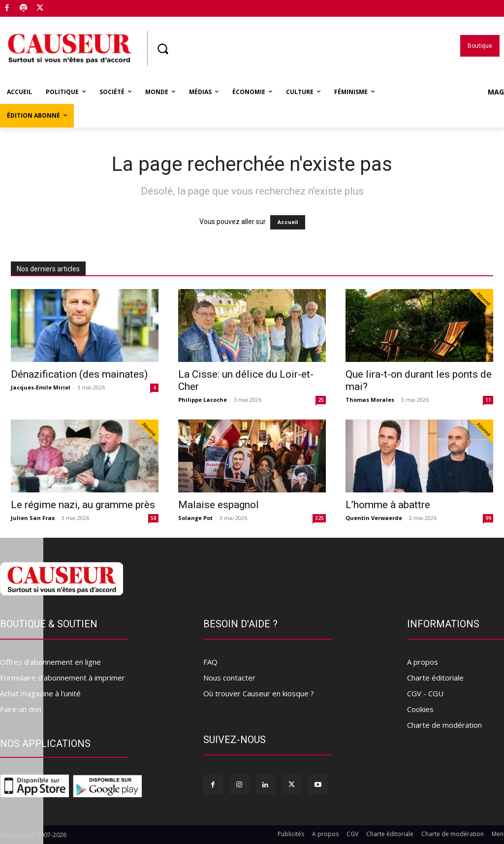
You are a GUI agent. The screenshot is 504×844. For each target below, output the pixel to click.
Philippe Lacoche (203, 400)
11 (488, 400)
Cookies (420, 709)
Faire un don (21, 709)
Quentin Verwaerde (374, 518)
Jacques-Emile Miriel (41, 387)
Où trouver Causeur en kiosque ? (259, 693)
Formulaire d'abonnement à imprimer (63, 678)
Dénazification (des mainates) (79, 374)
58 (154, 518)
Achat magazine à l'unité (40, 693)
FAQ (210, 662)
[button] (162, 49)
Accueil (288, 222)
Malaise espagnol (219, 505)
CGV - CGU (425, 693)
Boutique (63, 6)
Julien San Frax (33, 518)
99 (488, 518)
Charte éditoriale (435, 678)
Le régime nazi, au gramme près (83, 505)
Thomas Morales (370, 400)
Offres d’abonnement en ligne (50, 662)
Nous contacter (229, 678)
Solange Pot (195, 518)
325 (319, 518)
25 (321, 400)
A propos (423, 662)
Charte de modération (444, 725)
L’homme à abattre (388, 505)
